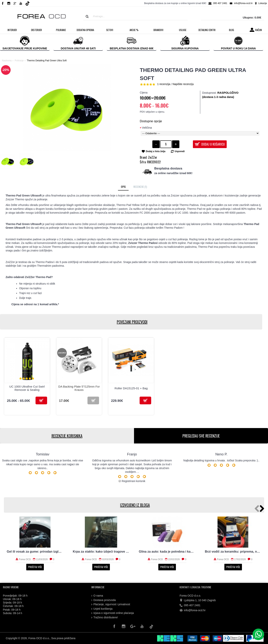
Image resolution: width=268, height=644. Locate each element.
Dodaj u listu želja (156, 151)
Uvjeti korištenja (102, 609)
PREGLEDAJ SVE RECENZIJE (201, 436)
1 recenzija (164, 84)
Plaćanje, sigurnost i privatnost (111, 604)
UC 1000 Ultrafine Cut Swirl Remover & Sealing (27, 388)
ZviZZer (153, 157)
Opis (123, 187)
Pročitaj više (35, 567)
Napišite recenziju (183, 84)
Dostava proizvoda (104, 600)
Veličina (147, 128)
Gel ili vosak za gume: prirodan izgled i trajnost (35, 552)
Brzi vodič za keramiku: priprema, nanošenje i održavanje (233, 552)
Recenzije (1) (140, 187)
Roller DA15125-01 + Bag (131, 388)
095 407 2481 (190, 605)
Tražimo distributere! (105, 617)
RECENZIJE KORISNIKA (67, 436)
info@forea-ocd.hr (193, 610)
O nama (97, 596)
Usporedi (180, 151)
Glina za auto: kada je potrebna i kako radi (167, 552)
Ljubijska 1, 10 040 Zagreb (198, 600)
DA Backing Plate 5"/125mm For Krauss (79, 388)
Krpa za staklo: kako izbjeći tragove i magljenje (101, 552)
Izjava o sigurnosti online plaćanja (113, 613)
